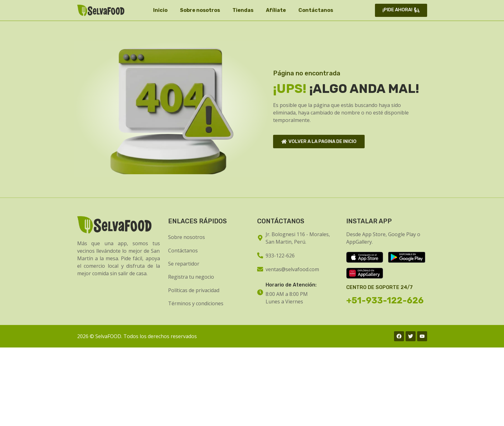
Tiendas (243, 10)
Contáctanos (316, 10)
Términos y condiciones (196, 303)
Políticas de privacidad (194, 290)
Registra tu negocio (191, 277)
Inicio (160, 10)
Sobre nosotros (200, 10)
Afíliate (276, 10)
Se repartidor (184, 264)
